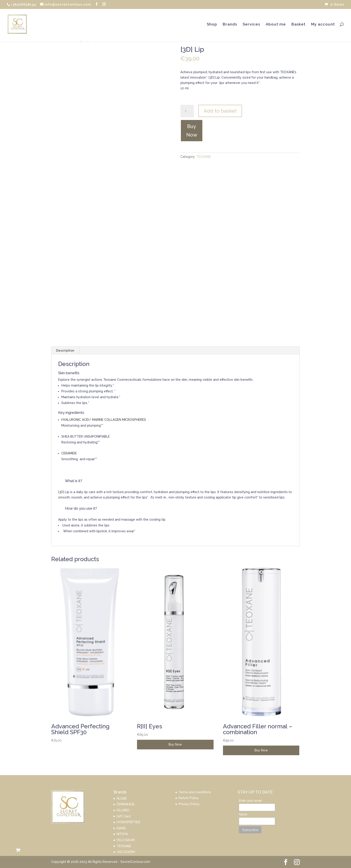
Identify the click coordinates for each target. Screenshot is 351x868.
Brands (230, 25)
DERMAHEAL (126, 804)
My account (323, 25)
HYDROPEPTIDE (128, 822)
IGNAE (121, 828)
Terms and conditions (195, 792)
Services (251, 25)
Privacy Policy (189, 804)
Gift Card (124, 816)
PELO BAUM (126, 840)
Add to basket (220, 111)
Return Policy (189, 798)
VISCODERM (126, 852)
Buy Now (192, 130)
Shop (212, 25)
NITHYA (122, 834)
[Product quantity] (187, 111)
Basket (299, 25)
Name (243, 814)
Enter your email (250, 801)
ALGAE (122, 798)
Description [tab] (65, 351)
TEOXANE (204, 157)
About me (276, 25)
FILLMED (123, 810)
